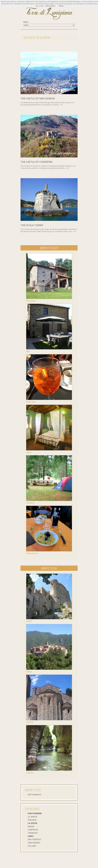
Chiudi (61, 6)
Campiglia (33, 830)
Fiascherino (34, 843)
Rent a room (31, 402)
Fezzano (32, 820)
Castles (29, 621)
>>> (61, 105)
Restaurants (34, 795)
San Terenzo (34, 839)
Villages (29, 671)
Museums (30, 772)
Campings (30, 503)
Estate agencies (32, 553)
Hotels (29, 452)
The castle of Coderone (36, 162)
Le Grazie (32, 817)
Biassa (31, 826)
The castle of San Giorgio (38, 98)
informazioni (50, 6)
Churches (30, 722)
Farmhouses (31, 301)
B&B (28, 351)
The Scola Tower (32, 225)
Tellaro (32, 846)
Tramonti (33, 833)
